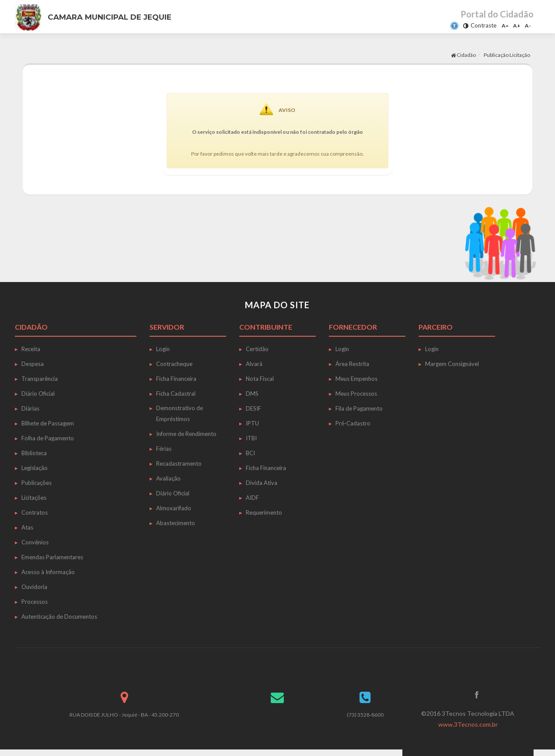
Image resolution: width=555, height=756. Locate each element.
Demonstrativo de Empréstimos (180, 413)
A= (505, 26)
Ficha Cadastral (176, 394)
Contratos (35, 512)
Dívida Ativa (262, 483)
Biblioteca (34, 453)
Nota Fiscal (260, 379)
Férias (164, 449)
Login (163, 349)
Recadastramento (179, 463)
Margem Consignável (452, 364)
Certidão (257, 349)
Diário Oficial (38, 394)
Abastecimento (176, 523)
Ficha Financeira (176, 379)
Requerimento (264, 512)
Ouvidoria (34, 587)
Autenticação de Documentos (59, 617)
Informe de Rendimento (186, 434)
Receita (31, 349)
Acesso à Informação (48, 572)
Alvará (254, 364)
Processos (35, 602)
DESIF (253, 408)
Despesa (33, 364)
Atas (27, 527)
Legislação (35, 468)
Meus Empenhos (356, 379)
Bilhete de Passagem (48, 423)
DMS (252, 394)
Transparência (40, 379)
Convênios (35, 542)
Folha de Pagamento (48, 438)
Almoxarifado (174, 508)
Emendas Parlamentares (52, 557)
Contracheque (174, 364)
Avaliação (168, 478)
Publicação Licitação (507, 55)
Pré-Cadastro (353, 423)
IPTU (252, 423)
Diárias (30, 408)
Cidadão (463, 55)
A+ (517, 26)
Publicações (37, 483)
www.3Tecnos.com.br (468, 724)
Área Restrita (352, 364)
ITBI (251, 438)
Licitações (34, 498)
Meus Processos (356, 394)
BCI (250, 453)
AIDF (252, 498)
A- (528, 26)
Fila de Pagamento (359, 408)
